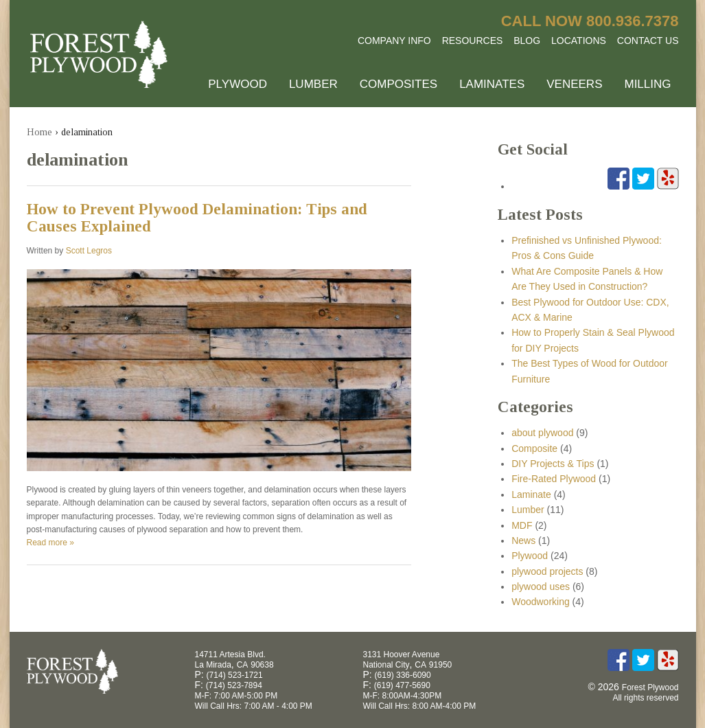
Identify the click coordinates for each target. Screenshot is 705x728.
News (523, 541)
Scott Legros (89, 251)
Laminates (492, 84)
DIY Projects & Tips (553, 464)
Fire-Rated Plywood (554, 479)
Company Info (394, 41)
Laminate (531, 494)
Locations (579, 41)
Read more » (50, 543)
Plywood (238, 84)
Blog (527, 41)
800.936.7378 (633, 21)
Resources (473, 41)
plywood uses (541, 587)
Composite (534, 448)
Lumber (313, 84)
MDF (522, 525)
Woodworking (541, 602)
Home (39, 132)
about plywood (542, 433)
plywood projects (547, 571)
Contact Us (648, 41)
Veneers (574, 84)
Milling (647, 84)
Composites (398, 84)
